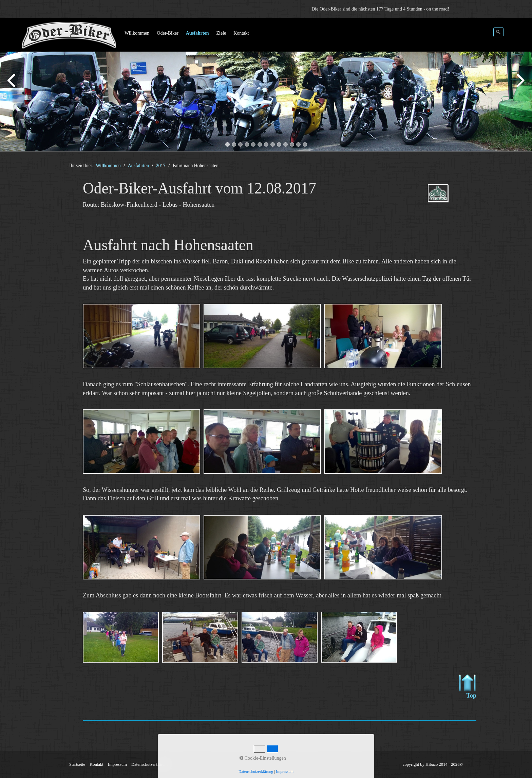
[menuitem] (137, 33)
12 (298, 144)
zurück (12, 86)
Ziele (221, 33)
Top (468, 687)
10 (286, 144)
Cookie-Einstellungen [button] (263, 758)
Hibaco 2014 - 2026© (444, 764)
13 (305, 144)
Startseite (77, 764)
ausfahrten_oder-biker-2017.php (448, 199)
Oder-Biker (167, 33)
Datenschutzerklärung (150, 764)
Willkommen (137, 33)
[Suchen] (498, 32)
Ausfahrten (197, 33)
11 (292, 144)
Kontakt (241, 33)
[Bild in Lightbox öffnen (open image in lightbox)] (141, 336)
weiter (520, 86)
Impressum (117, 764)
